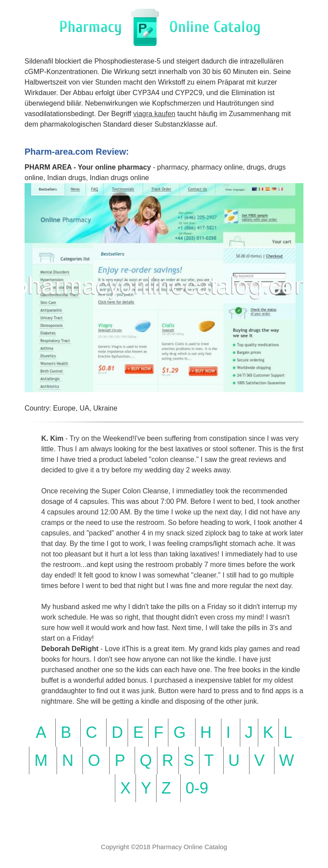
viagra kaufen (154, 114)
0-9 (197, 788)
